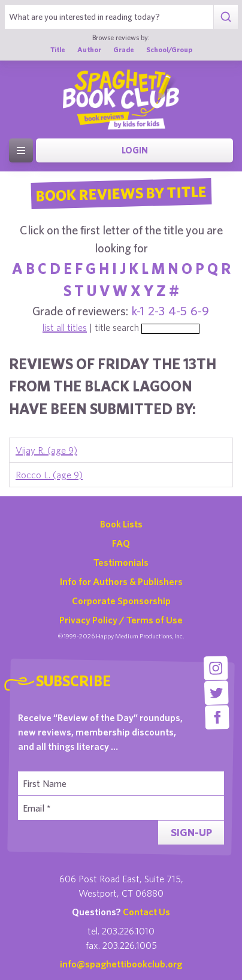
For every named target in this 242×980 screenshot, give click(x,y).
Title (58, 49)
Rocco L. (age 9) (49, 475)
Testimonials (121, 562)
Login (135, 150)
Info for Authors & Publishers (121, 581)
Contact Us (146, 912)
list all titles (65, 327)
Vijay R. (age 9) (46, 450)
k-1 (138, 311)
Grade (124, 49)
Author (89, 49)
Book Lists (121, 524)
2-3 (156, 311)
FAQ (121, 543)
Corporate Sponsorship (121, 601)
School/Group (169, 49)
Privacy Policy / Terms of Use (121, 620)
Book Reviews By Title (121, 193)
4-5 (178, 311)
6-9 (200, 311)
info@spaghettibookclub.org (121, 964)
